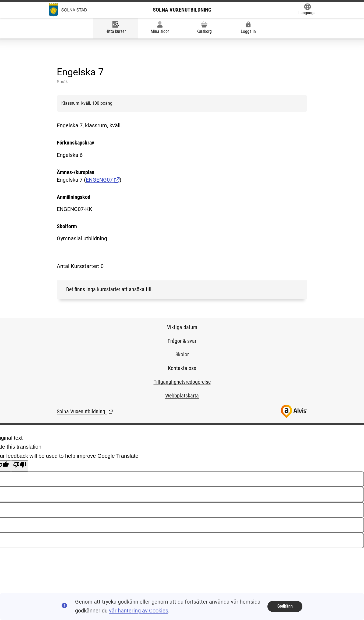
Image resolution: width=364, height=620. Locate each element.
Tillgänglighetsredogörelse (182, 382)
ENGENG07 (103, 180)
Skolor (182, 354)
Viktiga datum (182, 327)
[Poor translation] (20, 466)
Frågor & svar (182, 341)
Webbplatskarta (182, 396)
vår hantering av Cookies (139, 611)
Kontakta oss (182, 368)
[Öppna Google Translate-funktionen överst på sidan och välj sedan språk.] (307, 10)
